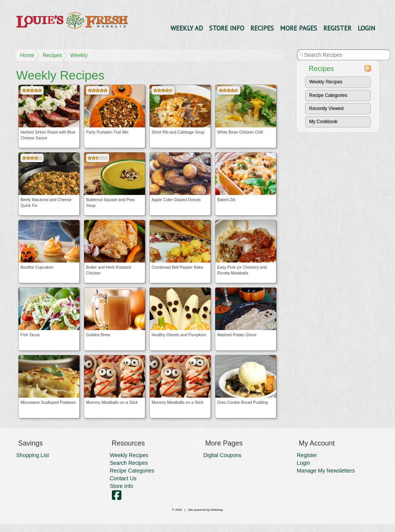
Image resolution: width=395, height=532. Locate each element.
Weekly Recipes (326, 82)
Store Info (227, 28)
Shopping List (33, 455)
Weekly (79, 55)
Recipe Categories (328, 95)
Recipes (262, 28)
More (299, 28)
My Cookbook (323, 122)
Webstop (217, 510)
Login (366, 28)
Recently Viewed (327, 108)
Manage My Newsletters (326, 471)
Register (337, 28)
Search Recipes (129, 463)
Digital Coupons (222, 455)
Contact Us (123, 478)
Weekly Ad (187, 28)
